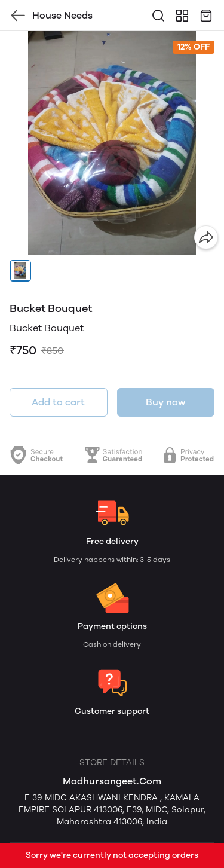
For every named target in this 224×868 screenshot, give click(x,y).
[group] (112, 143)
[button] (20, 271)
